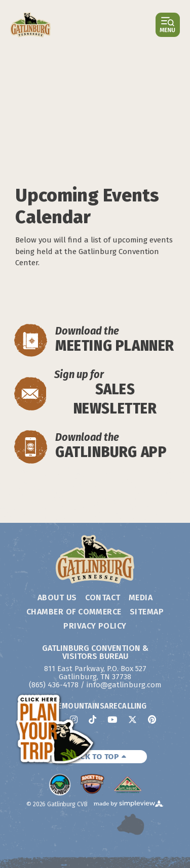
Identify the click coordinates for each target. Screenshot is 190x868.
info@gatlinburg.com (124, 685)
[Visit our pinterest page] (152, 719)
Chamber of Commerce (74, 612)
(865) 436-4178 (54, 685)
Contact (103, 597)
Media (141, 597)
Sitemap (147, 612)
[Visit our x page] (132, 719)
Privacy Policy (95, 626)
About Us (57, 597)
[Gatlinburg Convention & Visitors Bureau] (31, 25)
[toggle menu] (168, 25)
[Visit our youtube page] (112, 719)
